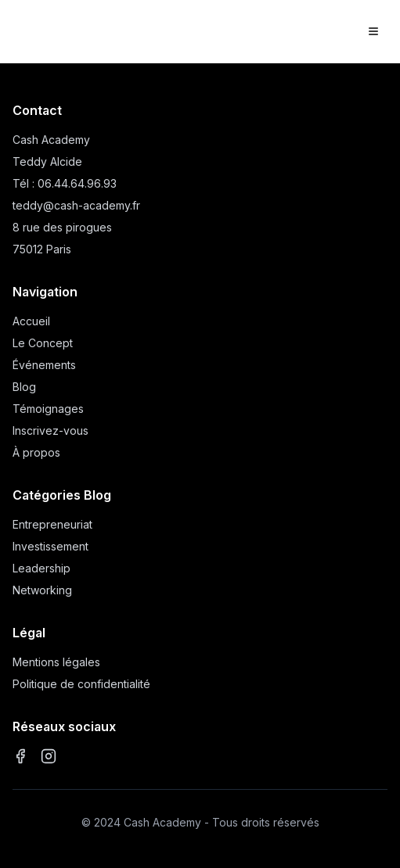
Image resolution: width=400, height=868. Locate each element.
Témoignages (48, 409)
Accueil (31, 321)
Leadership (41, 568)
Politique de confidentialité (81, 684)
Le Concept (43, 343)
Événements (44, 365)
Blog (24, 387)
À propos (36, 452)
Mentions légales (56, 662)
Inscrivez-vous (50, 430)
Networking (42, 590)
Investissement (50, 546)
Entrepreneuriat (52, 524)
